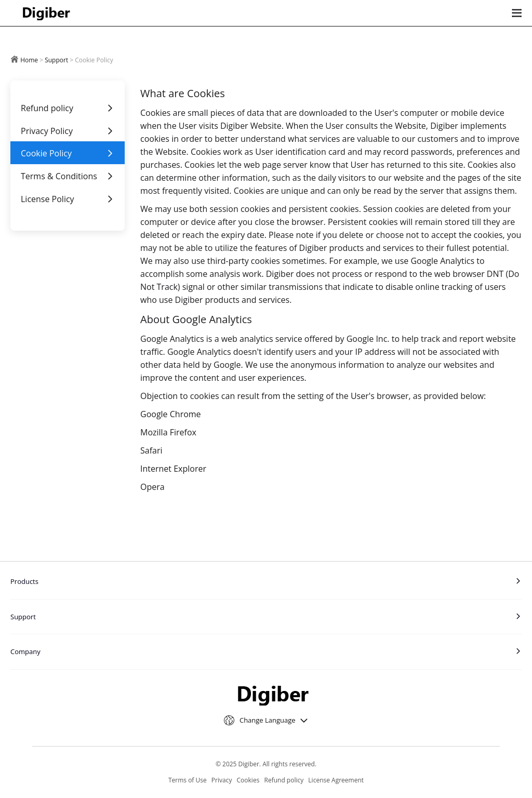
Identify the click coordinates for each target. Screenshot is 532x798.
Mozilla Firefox (168, 432)
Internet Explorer (173, 469)
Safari (151, 450)
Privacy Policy (68, 131)
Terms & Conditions (68, 176)
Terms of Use (188, 780)
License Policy (68, 199)
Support (56, 60)
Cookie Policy (68, 153)
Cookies (248, 780)
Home (29, 60)
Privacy (222, 780)
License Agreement (336, 780)
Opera (152, 487)
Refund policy (68, 108)
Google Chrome (171, 414)
